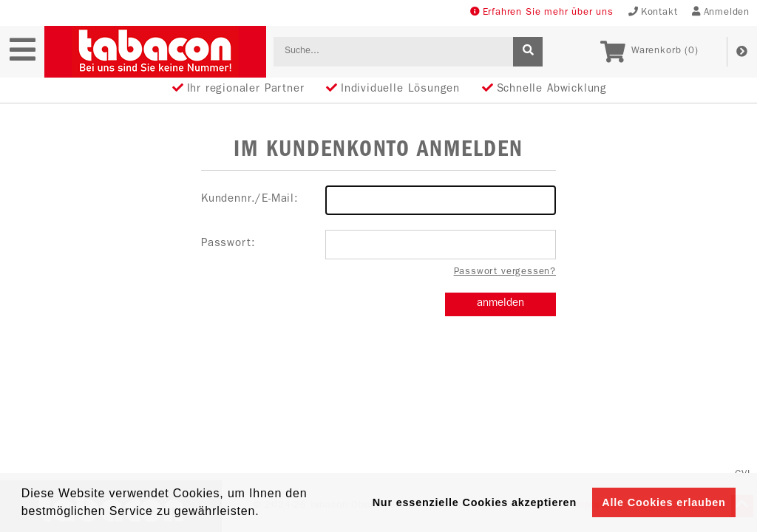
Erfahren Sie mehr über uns (542, 12)
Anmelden (721, 12)
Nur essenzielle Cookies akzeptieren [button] (475, 502)
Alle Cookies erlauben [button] (663, 502)
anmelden (500, 304)
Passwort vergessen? (505, 272)
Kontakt (653, 12)
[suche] (528, 52)
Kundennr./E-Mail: (378, 200)
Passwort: (378, 245)
